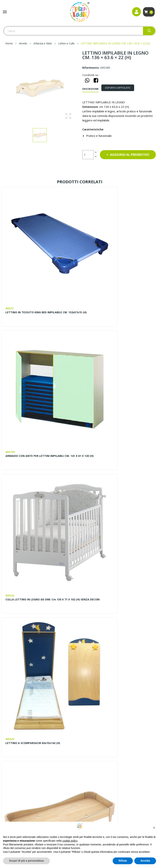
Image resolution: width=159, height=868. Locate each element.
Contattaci (89, 659)
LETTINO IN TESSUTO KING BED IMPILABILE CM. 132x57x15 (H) (37, 285)
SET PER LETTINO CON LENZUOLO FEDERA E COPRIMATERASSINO (114, 607)
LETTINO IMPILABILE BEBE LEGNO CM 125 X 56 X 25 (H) (39, 499)
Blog (85, 666)
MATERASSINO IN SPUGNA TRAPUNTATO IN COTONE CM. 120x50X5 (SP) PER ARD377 (34, 607)
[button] (154, 828)
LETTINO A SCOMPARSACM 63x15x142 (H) (112, 390)
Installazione (90, 757)
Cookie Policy (11, 764)
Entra (6, 744)
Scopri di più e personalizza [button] (26, 861)
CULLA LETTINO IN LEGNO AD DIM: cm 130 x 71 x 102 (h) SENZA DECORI (38, 392)
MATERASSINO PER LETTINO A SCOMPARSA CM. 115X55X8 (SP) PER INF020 (116, 499)
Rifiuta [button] (123, 861)
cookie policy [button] (70, 841)
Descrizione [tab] (90, 89)
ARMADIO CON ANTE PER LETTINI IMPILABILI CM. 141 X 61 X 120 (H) (117, 285)
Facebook (6, 715)
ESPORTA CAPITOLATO (121, 88)
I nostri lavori (91, 678)
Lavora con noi (92, 672)
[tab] (121, 88)
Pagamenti (89, 744)
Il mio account (12, 751)
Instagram (15, 715)
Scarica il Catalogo (94, 764)
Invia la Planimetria (94, 751)
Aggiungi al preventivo (115, 165)
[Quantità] (88, 155)
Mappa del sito (12, 738)
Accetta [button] (145, 861)
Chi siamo (88, 653)
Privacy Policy (11, 757)
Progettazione (91, 738)
